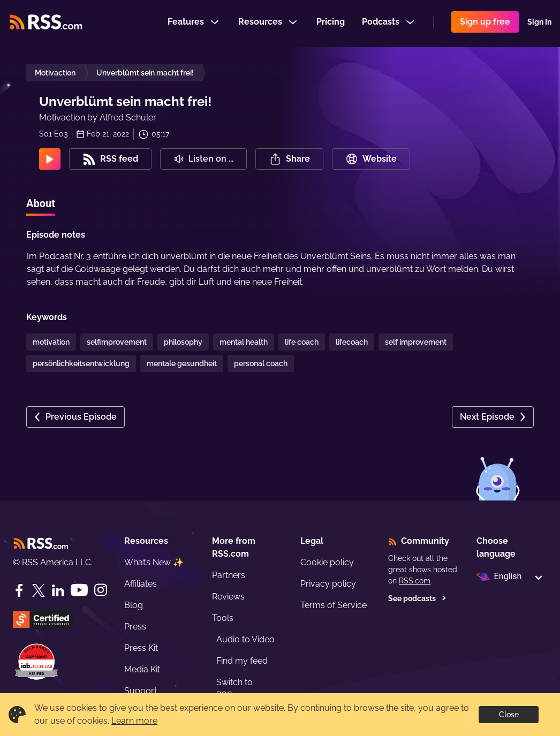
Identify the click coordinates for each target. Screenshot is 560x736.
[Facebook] (19, 590)
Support (141, 691)
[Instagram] (101, 590)
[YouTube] (79, 590)
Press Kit (141, 648)
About (41, 203)
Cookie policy (327, 562)
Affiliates (141, 584)
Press (135, 627)
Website (371, 159)
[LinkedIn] (58, 590)
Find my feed (242, 661)
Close (509, 715)
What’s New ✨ (154, 562)
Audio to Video (245, 639)
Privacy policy (328, 584)
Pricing (331, 23)
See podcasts (417, 598)
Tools (223, 618)
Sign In (539, 24)
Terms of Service (334, 605)
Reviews (228, 597)
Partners (229, 575)
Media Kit (142, 669)
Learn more (134, 721)
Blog (134, 605)
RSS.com (415, 581)
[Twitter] (39, 590)
